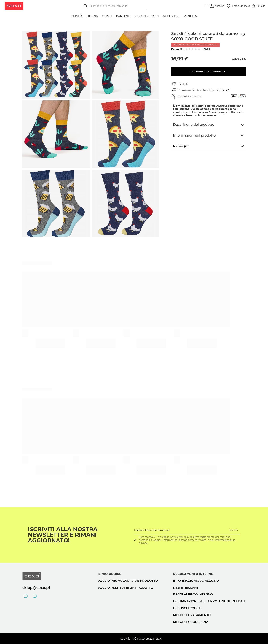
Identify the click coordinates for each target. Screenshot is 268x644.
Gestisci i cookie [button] (187, 608)
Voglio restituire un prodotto (125, 588)
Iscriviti (234, 530)
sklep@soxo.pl (36, 588)
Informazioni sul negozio (196, 581)
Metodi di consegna (191, 622)
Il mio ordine (110, 574)
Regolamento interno (193, 594)
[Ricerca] (86, 6)
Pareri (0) (177, 49)
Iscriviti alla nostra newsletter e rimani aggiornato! (63, 535)
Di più (183, 84)
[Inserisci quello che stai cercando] (115, 6)
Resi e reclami (186, 588)
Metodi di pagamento (192, 615)
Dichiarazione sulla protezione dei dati (209, 601)
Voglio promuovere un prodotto (128, 581)
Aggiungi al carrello (208, 71)
